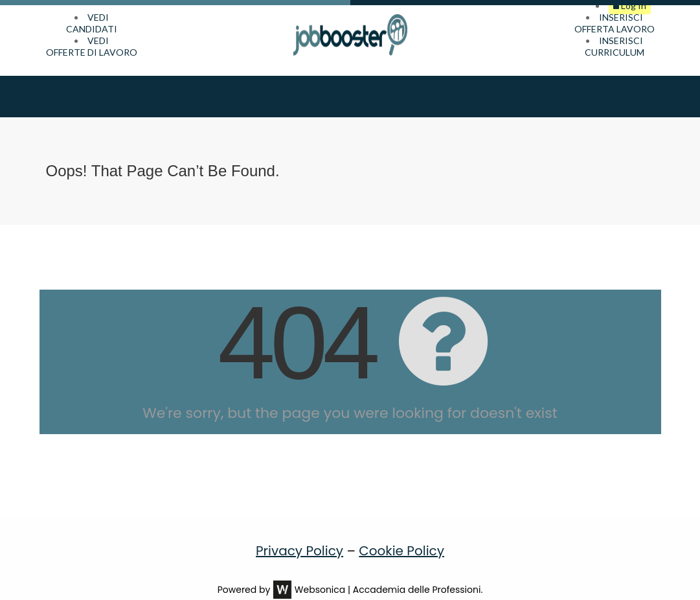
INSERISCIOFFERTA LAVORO (615, 23)
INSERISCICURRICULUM (615, 46)
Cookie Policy (401, 533)
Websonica (320, 571)
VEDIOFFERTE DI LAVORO (92, 46)
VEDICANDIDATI (92, 23)
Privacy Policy (299, 533)
